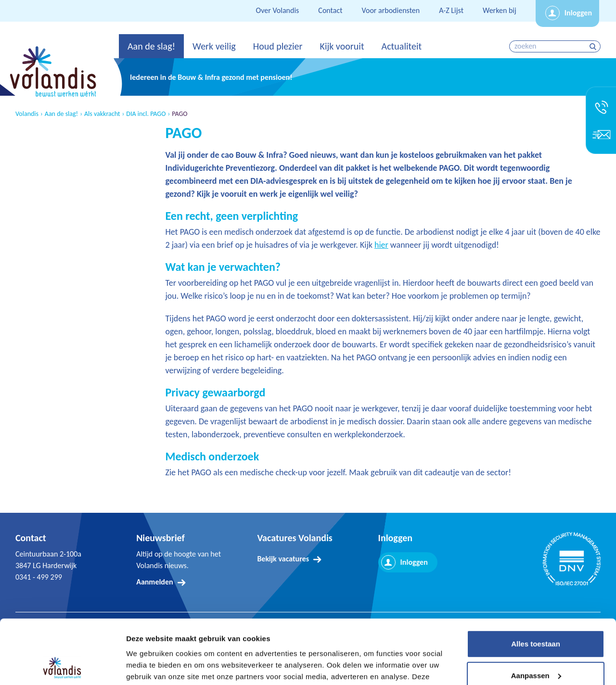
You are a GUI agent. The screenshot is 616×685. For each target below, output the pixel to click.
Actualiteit (402, 46)
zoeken (594, 46)
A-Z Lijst (451, 10)
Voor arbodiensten (391, 10)
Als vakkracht (102, 114)
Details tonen (149, 666)
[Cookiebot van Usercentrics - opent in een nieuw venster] (62, 666)
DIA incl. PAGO (146, 114)
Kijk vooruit (342, 46)
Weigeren (535, 647)
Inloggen (578, 13)
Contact (330, 10)
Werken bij (500, 10)
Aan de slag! (151, 46)
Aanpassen (536, 615)
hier (381, 245)
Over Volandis (278, 10)
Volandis (27, 114)
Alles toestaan (536, 584)
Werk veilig (214, 46)
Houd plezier (278, 46)
